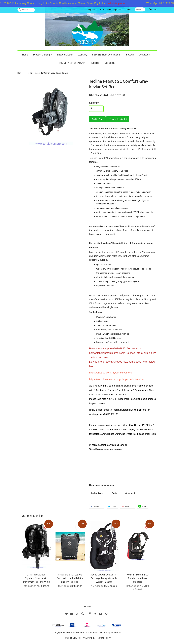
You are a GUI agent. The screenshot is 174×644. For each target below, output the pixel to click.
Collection (111, 63)
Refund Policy (104, 638)
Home (25, 55)
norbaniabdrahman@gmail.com (107, 353)
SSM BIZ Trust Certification (106, 55)
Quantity (94, 103)
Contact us (144, 55)
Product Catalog (43, 55)
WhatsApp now (119, 3)
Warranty (82, 55)
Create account (106, 10)
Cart (155, 10)
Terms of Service (72, 638)
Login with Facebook (122, 10)
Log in (91, 10)
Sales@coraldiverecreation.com (105, 449)
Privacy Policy (88, 638)
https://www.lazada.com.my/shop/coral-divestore (117, 379)
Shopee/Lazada (65, 55)
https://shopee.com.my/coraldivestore (111, 373)
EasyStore (116, 633)
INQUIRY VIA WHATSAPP (73, 63)
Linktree (95, 63)
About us (129, 55)
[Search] (26, 10)
